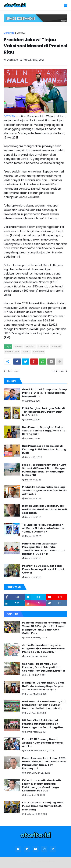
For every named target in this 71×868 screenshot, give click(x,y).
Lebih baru (12, 371)
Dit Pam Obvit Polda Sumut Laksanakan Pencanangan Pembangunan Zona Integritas (43, 724)
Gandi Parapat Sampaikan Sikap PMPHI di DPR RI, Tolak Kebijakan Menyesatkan (44, 393)
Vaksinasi (38, 352)
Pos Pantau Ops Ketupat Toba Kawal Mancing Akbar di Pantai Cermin (43, 569)
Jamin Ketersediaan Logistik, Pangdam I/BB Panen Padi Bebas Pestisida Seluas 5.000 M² (44, 649)
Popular (12, 614)
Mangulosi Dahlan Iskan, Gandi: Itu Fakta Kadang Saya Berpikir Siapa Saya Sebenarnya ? (43, 686)
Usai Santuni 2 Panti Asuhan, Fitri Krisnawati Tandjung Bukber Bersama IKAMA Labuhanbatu (44, 705)
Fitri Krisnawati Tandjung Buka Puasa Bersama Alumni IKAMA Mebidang (43, 806)
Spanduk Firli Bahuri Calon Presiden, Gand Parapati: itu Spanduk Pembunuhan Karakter (44, 667)
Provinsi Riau (12, 352)
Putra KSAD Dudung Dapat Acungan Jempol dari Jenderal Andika (43, 743)
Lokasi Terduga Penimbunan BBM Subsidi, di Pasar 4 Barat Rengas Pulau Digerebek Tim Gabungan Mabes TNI (44, 470)
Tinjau (26, 352)
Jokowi (21, 33)
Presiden (56, 347)
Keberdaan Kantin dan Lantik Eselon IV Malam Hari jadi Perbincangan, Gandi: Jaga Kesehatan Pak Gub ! (42, 786)
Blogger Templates (43, 861)
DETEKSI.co (11, 116)
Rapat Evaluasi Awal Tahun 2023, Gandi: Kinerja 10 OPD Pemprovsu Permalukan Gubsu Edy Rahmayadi (44, 763)
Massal (30, 347)
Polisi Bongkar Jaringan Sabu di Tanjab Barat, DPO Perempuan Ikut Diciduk (43, 412)
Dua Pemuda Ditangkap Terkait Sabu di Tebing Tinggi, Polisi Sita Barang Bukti (44, 431)
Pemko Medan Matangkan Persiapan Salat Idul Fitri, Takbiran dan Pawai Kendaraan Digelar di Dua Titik (44, 549)
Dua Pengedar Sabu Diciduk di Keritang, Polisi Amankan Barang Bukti (44, 449)
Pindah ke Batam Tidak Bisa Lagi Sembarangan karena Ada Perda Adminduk (44, 491)
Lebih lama (59, 371)
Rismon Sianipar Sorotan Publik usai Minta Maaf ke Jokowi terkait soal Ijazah (45, 509)
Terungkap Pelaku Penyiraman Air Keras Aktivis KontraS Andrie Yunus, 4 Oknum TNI (43, 528)
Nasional (43, 347)
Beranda (9, 33)
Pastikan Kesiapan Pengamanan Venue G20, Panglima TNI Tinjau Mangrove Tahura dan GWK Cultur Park (44, 628)
